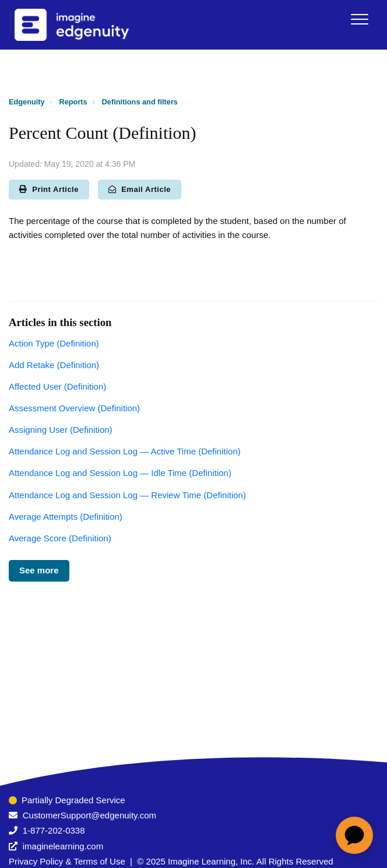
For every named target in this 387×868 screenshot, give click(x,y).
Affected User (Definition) (57, 386)
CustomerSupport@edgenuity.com (89, 815)
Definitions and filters (140, 102)
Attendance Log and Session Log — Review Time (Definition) (127, 495)
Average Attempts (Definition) (66, 517)
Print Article (49, 189)
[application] (354, 835)
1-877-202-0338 (54, 830)
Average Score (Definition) (60, 538)
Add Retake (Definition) (54, 365)
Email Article (140, 189)
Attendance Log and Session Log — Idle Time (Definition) (120, 473)
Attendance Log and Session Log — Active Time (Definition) (125, 451)
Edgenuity (27, 102)
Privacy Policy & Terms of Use (67, 861)
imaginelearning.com (63, 846)
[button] (359, 19)
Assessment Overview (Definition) (74, 408)
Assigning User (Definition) (61, 430)
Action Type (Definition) (54, 343)
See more (39, 570)
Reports (73, 102)
